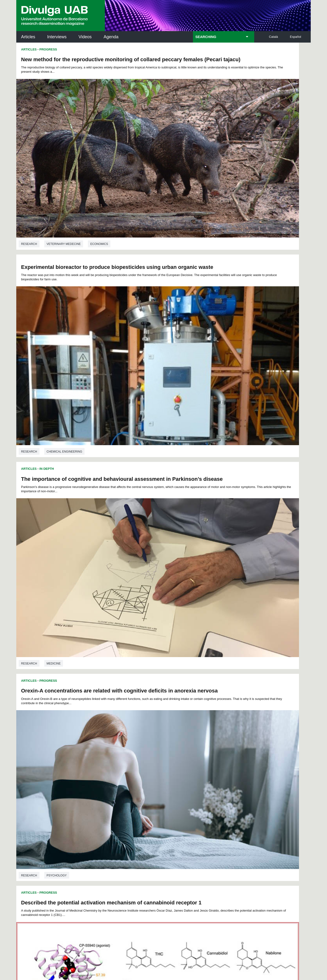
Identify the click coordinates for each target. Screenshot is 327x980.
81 (151, 761)
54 (126, 757)
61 (170, 757)
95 (95, 765)
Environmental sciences (67, 593)
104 (159, 765)
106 (175, 765)
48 (232, 752)
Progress (48, 49)
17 (184, 748)
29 (114, 752)
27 (101, 752)
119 (136, 770)
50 (101, 757)
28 (107, 752)
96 (101, 765)
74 (107, 761)
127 (199, 770)
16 (178, 748)
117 (120, 770)
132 (128, 775)
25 (234, 748)
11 (147, 748)
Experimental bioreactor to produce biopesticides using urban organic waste (230, 58)
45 (213, 752)
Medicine (54, 315)
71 (232, 757)
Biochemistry (92, 456)
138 (176, 775)
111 (215, 765)
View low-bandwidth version (19, 978)
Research (29, 173)
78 (132, 761)
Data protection (127, 950)
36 (158, 752)
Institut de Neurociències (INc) (279, 800)
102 (143, 765)
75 (113, 761)
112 (223, 765)
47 (226, 752)
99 (120, 765)
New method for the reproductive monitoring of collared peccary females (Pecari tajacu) (80, 62)
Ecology (228, 728)
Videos (85, 37)
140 (192, 775)
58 (151, 757)
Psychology (204, 310)
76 (120, 761)
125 (183, 770)
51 (107, 757)
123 (168, 770)
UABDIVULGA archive (41, 797)
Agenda (111, 37)
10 (140, 748)
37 (164, 752)
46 (220, 752)
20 (203, 748)
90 (207, 761)
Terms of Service (84, 911)
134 (144, 775)
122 (159, 770)
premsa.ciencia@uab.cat (189, 880)
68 (214, 757)
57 (145, 757)
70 (226, 757)
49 (95, 757)
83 (163, 761)
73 (101, 761)
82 (157, 761)
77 (126, 761)
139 (184, 775)
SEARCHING (206, 37)
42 (194, 752)
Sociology (203, 442)
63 (182, 757)
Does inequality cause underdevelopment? (222, 334)
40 (182, 752)
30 (120, 752)
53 (120, 757)
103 (151, 765)
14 (165, 748)
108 (191, 765)
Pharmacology (59, 456)
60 (163, 757)
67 (207, 757)
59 (157, 757)
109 (199, 765)
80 (145, 761)
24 (228, 748)
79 (138, 761)
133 (136, 775)
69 (220, 757)
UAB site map (228, 950)
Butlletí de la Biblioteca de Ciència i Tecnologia (101, 800)
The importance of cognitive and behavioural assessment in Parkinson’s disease (77, 204)
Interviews (57, 37)
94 (232, 761)
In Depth (47, 191)
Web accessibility (196, 950)
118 (128, 770)
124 (175, 770)
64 (188, 757)
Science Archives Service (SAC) (162, 800)
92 (220, 761)
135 (152, 775)
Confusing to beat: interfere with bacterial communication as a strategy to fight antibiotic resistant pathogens (227, 475)
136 (160, 775)
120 (144, 770)
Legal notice (96, 930)
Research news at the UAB (35, 816)
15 (172, 748)
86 (182, 761)
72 (95, 761)
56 (138, 757)
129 (215, 770)
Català (273, 37)
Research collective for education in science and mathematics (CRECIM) (220, 824)
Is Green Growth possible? (202, 616)
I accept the (85, 930)
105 (167, 765)
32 (132, 752)
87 (188, 761)
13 (159, 748)
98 (114, 765)
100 (127, 765)
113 (231, 765)
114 (96, 770)
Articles (28, 37)
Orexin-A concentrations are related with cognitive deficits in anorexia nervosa (231, 199)
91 (214, 761)
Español (296, 37)
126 (192, 770)
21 (209, 748)
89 (201, 761)
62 (176, 757)
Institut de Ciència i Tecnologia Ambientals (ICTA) (277, 824)
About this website (161, 950)
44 (207, 752)
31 (126, 752)
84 (170, 761)
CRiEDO (205, 846)
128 (207, 770)
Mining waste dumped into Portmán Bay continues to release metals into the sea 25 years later (84, 482)
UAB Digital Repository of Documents (162, 822)
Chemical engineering (212, 169)
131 (231, 770)
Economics (99, 173)
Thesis (45, 610)
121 (152, 770)
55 (132, 757)
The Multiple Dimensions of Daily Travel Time (77, 621)
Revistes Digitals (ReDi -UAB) (95, 822)
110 (207, 765)
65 (195, 757)
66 (201, 757)
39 (176, 752)
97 (107, 765)
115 (104, 770)
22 (215, 748)
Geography (56, 729)
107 (183, 765)
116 (112, 770)
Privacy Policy (150, 906)
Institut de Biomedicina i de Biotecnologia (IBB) (279, 849)
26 (95, 752)
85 (176, 761)
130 (223, 770)
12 (153, 748)
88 (195, 761)
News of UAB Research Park (39, 837)
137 (168, 775)
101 (135, 765)
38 (170, 752)
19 (197, 748)
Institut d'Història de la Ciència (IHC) (218, 800)
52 (113, 757)
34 (145, 752)
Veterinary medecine (64, 173)
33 (139, 752)
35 (151, 752)
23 (221, 748)
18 (190, 748)
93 (226, 761)
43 (201, 752)
